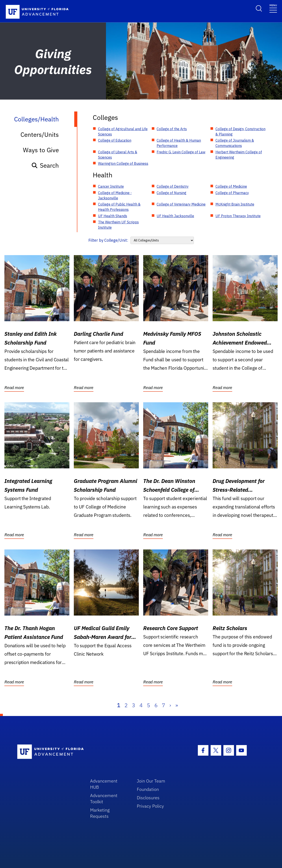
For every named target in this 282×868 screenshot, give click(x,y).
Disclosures (148, 798)
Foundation (148, 789)
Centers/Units (40, 134)
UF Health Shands (113, 216)
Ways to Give (41, 150)
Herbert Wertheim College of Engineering (239, 155)
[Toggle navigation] (273, 8)
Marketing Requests (100, 813)
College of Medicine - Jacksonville (115, 195)
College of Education (115, 140)
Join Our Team (151, 781)
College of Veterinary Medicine (181, 204)
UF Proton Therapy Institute (238, 216)
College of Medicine (231, 186)
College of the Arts (172, 129)
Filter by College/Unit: (108, 240)
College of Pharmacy (232, 193)
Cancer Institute (111, 186)
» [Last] (177, 705)
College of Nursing (172, 193)
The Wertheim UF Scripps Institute (118, 225)
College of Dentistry (173, 186)
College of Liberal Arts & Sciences (118, 155)
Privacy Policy (150, 806)
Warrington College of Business (123, 163)
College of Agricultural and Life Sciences (123, 132)
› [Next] (170, 705)
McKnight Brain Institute (235, 204)
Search (45, 165)
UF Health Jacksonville (175, 216)
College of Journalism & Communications (235, 143)
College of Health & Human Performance (179, 143)
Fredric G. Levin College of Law (181, 152)
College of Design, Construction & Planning (240, 132)
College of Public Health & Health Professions (119, 207)
